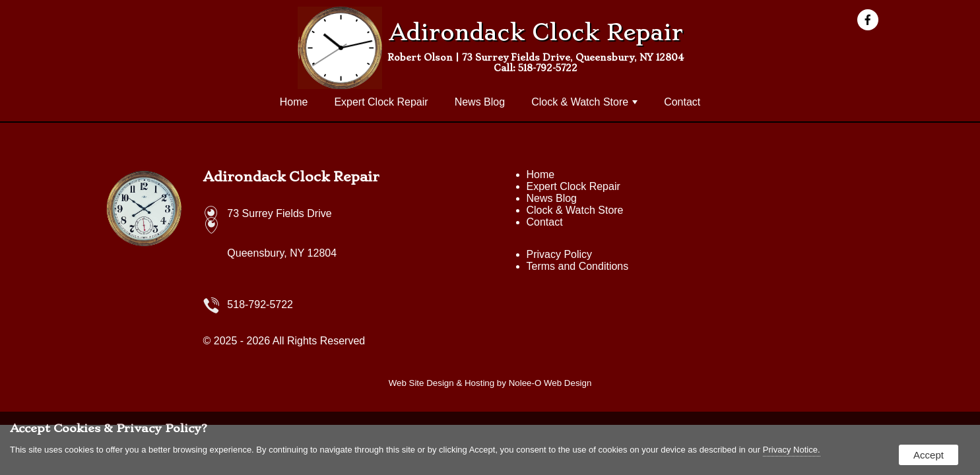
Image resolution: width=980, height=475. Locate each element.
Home (294, 102)
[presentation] (872, 21)
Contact (682, 102)
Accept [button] (929, 455)
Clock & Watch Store (584, 102)
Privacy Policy (560, 254)
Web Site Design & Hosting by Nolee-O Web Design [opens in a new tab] (490, 383)
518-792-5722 (548, 68)
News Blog (480, 102)
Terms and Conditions (578, 266)
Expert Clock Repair (381, 102)
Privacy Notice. (792, 450)
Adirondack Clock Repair (291, 177)
